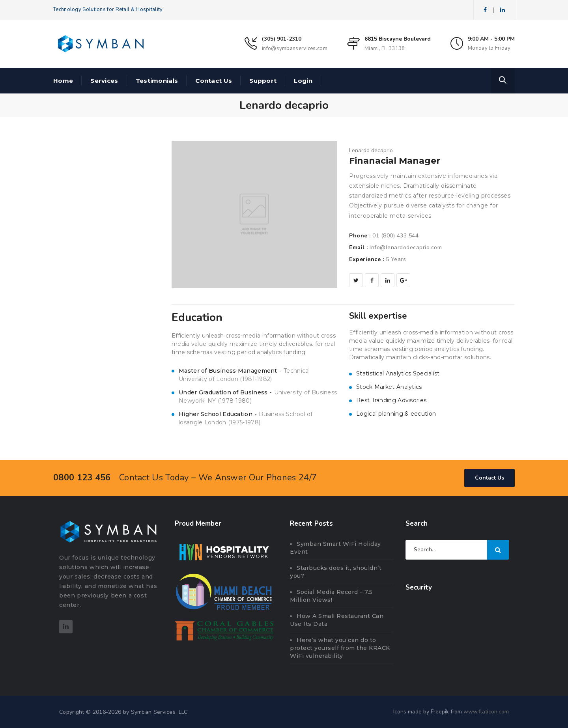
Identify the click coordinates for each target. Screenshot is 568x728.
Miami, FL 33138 (385, 49)
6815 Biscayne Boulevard (398, 39)
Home (63, 81)
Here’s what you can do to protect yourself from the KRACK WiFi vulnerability (340, 648)
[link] (457, 618)
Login (303, 81)
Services (104, 81)
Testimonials (157, 81)
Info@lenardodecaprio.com (406, 247)
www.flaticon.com (486, 712)
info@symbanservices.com (295, 49)
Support (263, 81)
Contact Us (214, 81)
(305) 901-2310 (282, 39)
